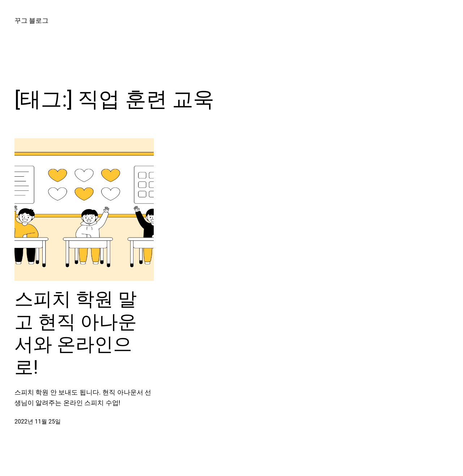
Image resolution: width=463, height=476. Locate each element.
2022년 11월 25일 (38, 422)
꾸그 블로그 (31, 20)
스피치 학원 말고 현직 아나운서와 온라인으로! (76, 333)
